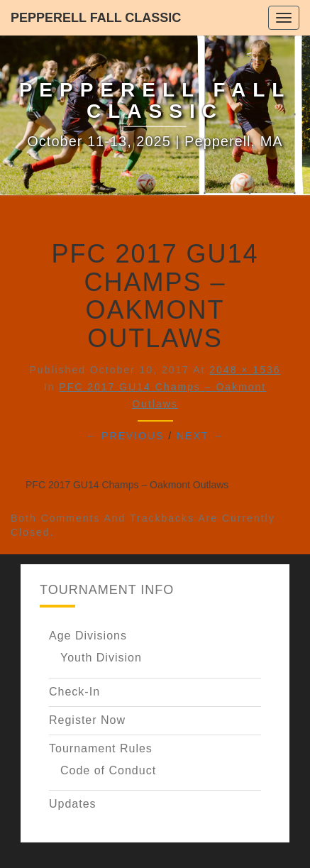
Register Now (87, 720)
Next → (200, 436)
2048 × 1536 (245, 370)
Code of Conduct (108, 770)
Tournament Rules (101, 748)
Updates (73, 804)
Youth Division (101, 658)
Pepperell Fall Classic (96, 18)
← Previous (125, 436)
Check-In (74, 692)
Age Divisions (88, 636)
